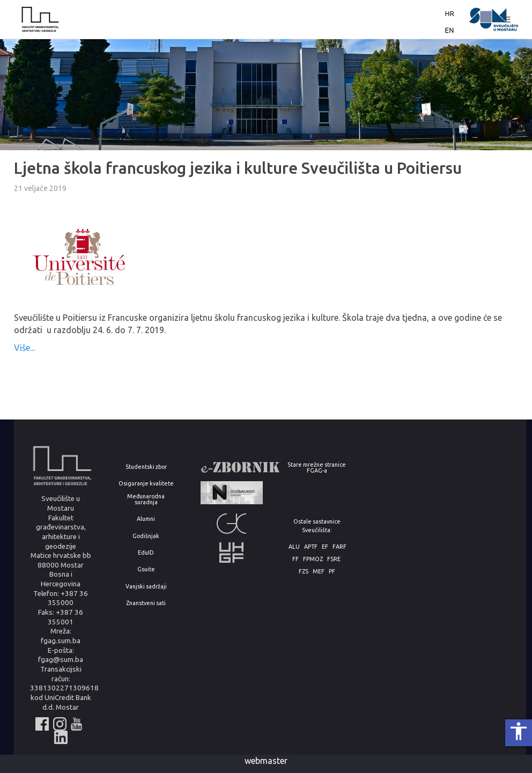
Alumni (146, 519)
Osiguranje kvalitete (146, 484)
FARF (339, 547)
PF (332, 572)
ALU (294, 547)
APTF (311, 547)
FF (295, 559)
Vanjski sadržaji (146, 587)
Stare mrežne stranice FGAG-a (317, 468)
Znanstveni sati (146, 603)
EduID (146, 553)
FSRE (334, 559)
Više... (24, 348)
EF (325, 547)
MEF (319, 572)
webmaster (266, 761)
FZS (304, 572)
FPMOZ (313, 559)
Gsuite (146, 569)
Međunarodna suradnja (146, 499)
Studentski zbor (146, 467)
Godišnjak (146, 536)
